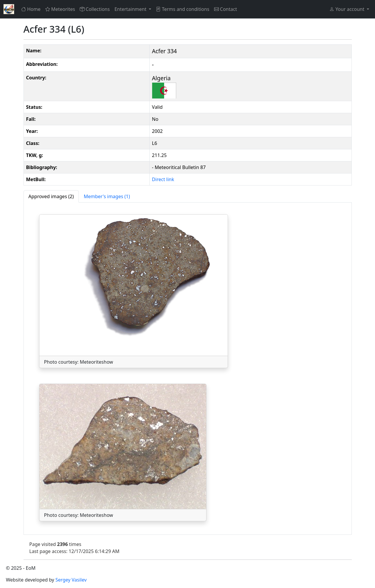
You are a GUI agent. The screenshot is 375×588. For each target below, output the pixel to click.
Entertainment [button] (131, 9)
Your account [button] (347, 9)
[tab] (51, 196)
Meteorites (60, 9)
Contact (226, 9)
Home (31, 9)
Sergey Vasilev (71, 580)
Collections (95, 9)
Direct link (163, 179)
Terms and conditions (183, 9)
